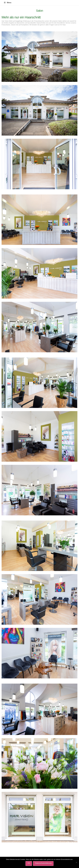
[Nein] (76, 862)
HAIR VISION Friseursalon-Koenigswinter (5, 0)
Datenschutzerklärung (43, 863)
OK (29, 863)
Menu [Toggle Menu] (8, 3)
